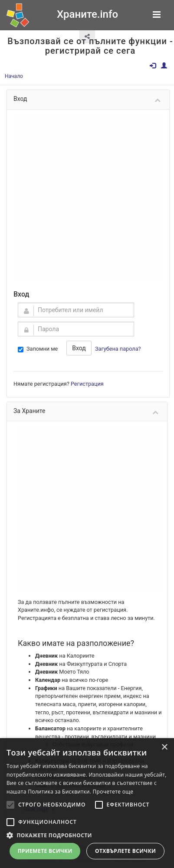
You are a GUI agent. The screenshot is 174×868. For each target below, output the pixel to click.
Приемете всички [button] (45, 851)
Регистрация (87, 384)
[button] (87, 835)
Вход (79, 348)
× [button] (164, 747)
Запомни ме (38, 349)
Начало (14, 76)
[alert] (87, 803)
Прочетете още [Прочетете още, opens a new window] (113, 792)
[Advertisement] (81, 197)
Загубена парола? (118, 349)
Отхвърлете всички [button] (125, 851)
